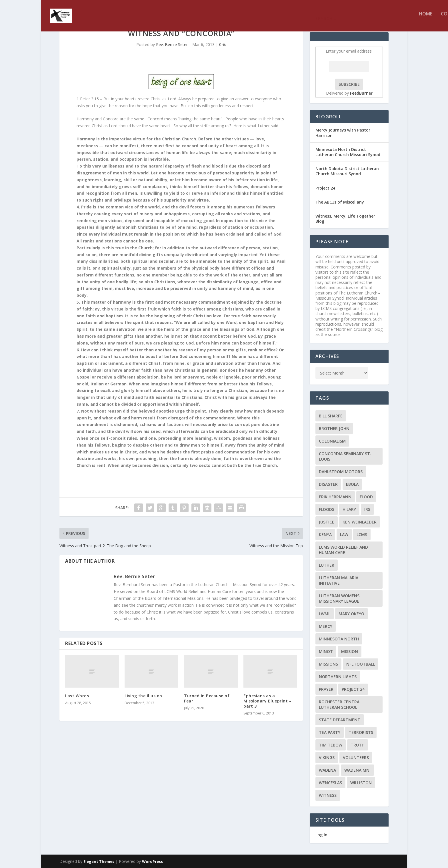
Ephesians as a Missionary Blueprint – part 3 (267, 701)
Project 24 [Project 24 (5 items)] (353, 689)
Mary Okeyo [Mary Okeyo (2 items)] (351, 614)
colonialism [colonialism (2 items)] (332, 441)
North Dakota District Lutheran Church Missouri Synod (347, 171)
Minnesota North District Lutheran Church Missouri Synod (348, 152)
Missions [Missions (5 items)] (328, 664)
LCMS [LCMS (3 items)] (362, 534)
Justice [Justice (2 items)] (327, 522)
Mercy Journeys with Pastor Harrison (343, 133)
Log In (321, 835)
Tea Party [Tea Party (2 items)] (330, 732)
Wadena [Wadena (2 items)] (327, 770)
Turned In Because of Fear (207, 698)
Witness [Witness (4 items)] (328, 795)
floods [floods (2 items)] (327, 509)
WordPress (152, 861)
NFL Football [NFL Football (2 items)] (361, 664)
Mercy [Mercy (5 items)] (326, 626)
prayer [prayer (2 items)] (326, 689)
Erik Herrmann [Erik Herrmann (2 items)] (335, 497)
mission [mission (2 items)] (350, 651)
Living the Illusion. (144, 696)
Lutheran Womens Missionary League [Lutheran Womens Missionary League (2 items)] (339, 598)
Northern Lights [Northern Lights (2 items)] (338, 677)
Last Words (77, 696)
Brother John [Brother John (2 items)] (334, 428)
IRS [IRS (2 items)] (367, 509)
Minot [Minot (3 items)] (326, 651)
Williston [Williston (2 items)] (361, 783)
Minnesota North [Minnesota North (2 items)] (339, 639)
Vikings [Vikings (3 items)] (327, 757)
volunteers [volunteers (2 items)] (356, 757)
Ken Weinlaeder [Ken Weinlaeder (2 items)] (360, 522)
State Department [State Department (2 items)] (340, 720)
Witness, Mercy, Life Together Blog (345, 219)
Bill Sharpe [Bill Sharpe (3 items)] (331, 416)
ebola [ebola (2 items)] (352, 484)
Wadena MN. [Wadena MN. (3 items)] (357, 770)
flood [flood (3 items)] (366, 497)
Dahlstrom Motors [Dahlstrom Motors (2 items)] (341, 472)
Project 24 (325, 188)
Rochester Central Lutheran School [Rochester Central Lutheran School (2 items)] (340, 704)
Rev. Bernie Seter (172, 44)
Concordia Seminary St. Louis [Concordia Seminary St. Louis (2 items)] (345, 456)
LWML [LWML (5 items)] (325, 614)
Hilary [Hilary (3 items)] (349, 509)
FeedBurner (361, 93)
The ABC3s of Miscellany (340, 202)
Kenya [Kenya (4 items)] (325, 534)
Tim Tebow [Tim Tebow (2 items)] (331, 745)
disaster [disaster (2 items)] (328, 484)
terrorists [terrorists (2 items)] (361, 732)
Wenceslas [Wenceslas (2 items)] (330, 783)
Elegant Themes (99, 861)
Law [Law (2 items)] (344, 534)
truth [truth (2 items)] (358, 745)
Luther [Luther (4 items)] (327, 565)
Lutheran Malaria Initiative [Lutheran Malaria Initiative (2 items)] (339, 580)
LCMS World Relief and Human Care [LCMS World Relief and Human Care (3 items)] (343, 550)
